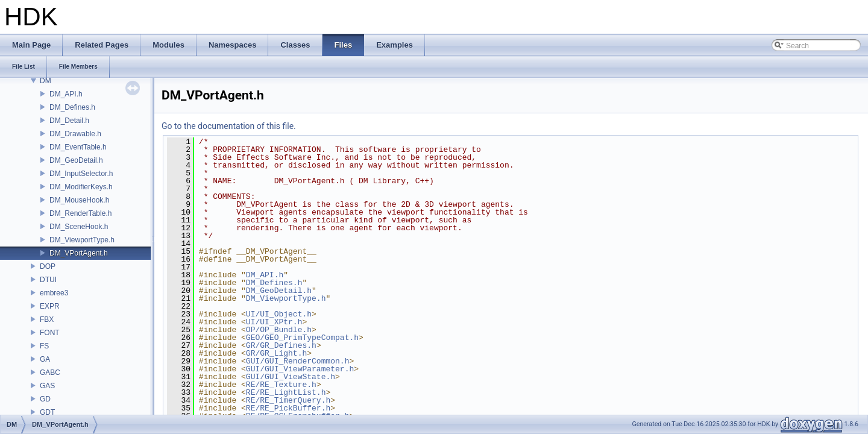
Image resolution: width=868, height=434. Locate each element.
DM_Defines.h (72, 107)
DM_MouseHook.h (79, 200)
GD (45, 399)
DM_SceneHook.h (79, 227)
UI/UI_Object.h (279, 314)
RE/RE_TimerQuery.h (288, 400)
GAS (47, 386)
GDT (47, 412)
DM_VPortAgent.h (79, 253)
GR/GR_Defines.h (281, 345)
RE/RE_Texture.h (281, 385)
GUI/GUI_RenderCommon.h (298, 361)
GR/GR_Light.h (276, 353)
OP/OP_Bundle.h (279, 330)
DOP (48, 266)
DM (46, 81)
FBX (47, 319)
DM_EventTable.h (78, 147)
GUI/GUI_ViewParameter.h (300, 369)
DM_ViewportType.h (82, 240)
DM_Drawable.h (75, 134)
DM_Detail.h (69, 121)
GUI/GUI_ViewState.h (291, 377)
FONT (50, 333)
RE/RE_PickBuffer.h (288, 408)
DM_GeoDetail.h (76, 160)
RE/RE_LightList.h (286, 392)
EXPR (50, 306)
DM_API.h (66, 94)
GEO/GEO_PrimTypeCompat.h (302, 338)
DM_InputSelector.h (81, 174)
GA (45, 359)
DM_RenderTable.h (80, 213)
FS (44, 346)
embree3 (54, 293)
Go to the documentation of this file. (229, 126)
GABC (50, 373)
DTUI (48, 280)
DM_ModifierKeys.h (81, 187)
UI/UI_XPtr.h (274, 322)
